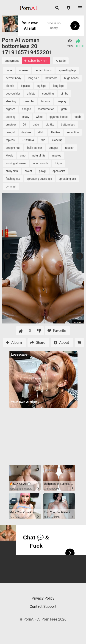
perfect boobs (43, 70)
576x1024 (28, 140)
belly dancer (35, 148)
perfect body (13, 78)
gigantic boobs (59, 117)
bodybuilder (13, 94)
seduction (73, 132)
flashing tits (13, 179)
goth (64, 109)
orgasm (10, 109)
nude (9, 70)
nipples (57, 156)
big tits (50, 125)
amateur (11, 125)
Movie (9, 156)
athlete (31, 94)
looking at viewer (16, 163)
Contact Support (43, 607)
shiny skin (12, 171)
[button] (69, 8)
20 (25, 125)
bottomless (68, 125)
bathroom (51, 78)
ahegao (27, 109)
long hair (33, 78)
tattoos (46, 101)
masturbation (46, 109)
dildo (41, 132)
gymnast (11, 187)
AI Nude (61, 61)
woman (23, 70)
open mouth (41, 163)
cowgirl (10, 132)
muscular (29, 101)
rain (43, 140)
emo (23, 156)
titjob (78, 117)
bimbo (64, 94)
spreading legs (67, 70)
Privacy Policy (43, 598)
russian (70, 148)
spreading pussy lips (39, 179)
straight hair (13, 148)
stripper (54, 148)
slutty (26, 117)
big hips (42, 86)
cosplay (62, 101)
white (39, 117)
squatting (48, 94)
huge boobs (71, 78)
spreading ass (67, 179)
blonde (10, 86)
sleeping (11, 101)
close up (57, 140)
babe (36, 125)
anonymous (12, 61)
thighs (59, 163)
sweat (28, 171)
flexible (55, 132)
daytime (26, 132)
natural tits (39, 156)
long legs (58, 86)
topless (10, 140)
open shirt (59, 171)
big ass (25, 86)
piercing (11, 117)
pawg (42, 171)
